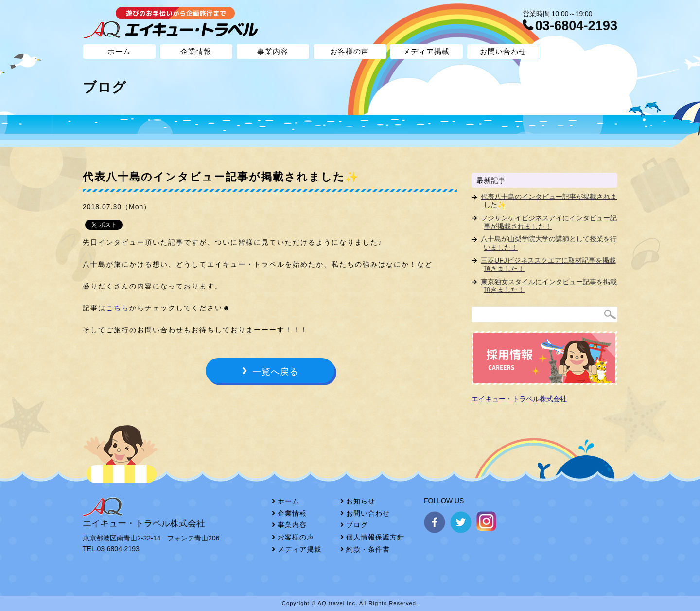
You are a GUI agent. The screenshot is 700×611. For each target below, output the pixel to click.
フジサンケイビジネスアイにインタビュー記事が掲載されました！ (549, 222)
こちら (118, 308)
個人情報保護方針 (375, 537)
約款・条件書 (368, 549)
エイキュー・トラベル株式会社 (519, 399)
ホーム (119, 51)
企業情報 (196, 51)
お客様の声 (350, 51)
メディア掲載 (426, 51)
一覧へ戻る (275, 372)
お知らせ (361, 501)
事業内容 (273, 51)
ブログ (357, 525)
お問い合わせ (503, 51)
